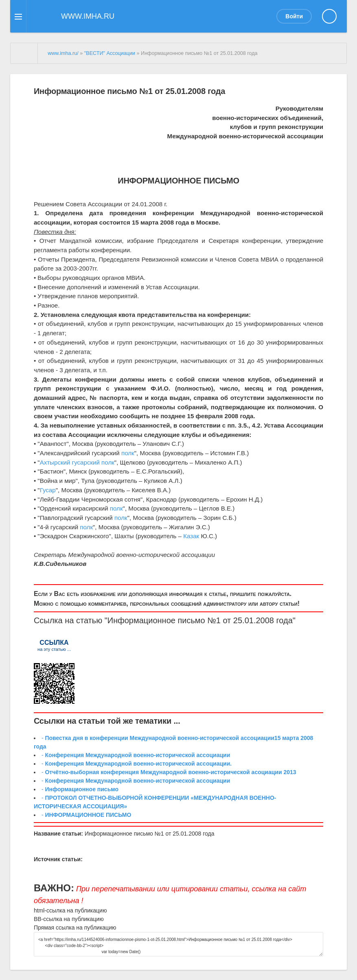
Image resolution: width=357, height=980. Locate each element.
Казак (191, 536)
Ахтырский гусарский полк (77, 462)
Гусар (48, 490)
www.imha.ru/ (63, 53)
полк (128, 453)
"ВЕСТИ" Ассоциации (110, 53)
